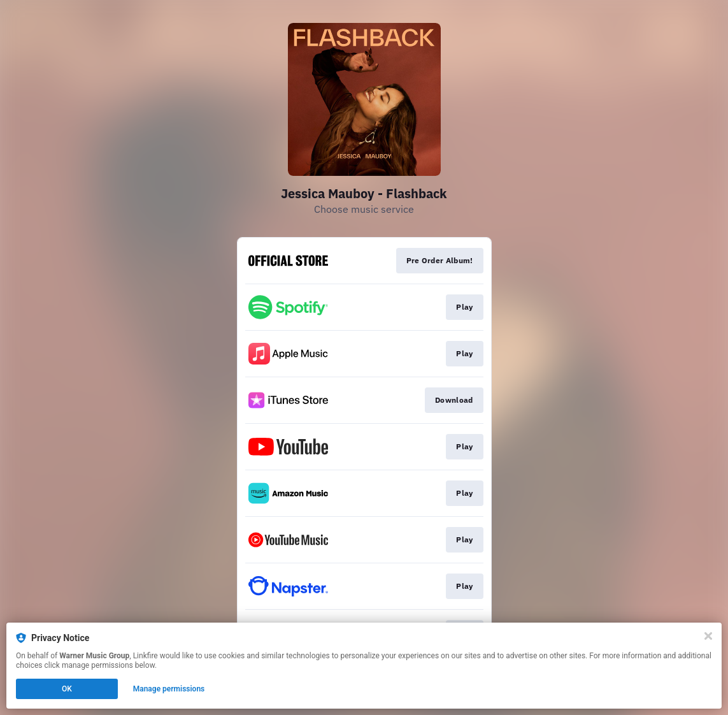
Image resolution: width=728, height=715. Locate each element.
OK (67, 689)
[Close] (708, 636)
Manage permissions (169, 689)
